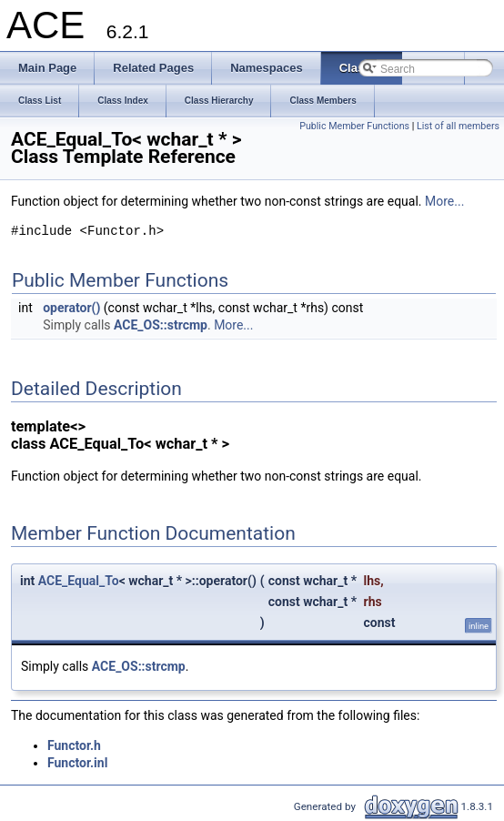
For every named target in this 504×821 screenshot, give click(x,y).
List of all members (458, 126)
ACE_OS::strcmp (161, 325)
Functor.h (74, 745)
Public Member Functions (354, 126)
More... (444, 201)
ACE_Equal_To (79, 581)
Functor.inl (77, 763)
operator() (71, 308)
